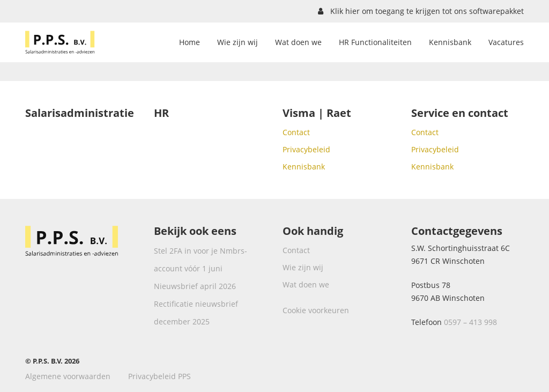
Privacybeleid (306, 149)
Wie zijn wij (238, 42)
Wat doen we (298, 42)
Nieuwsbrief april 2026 (195, 286)
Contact (296, 132)
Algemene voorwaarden (68, 376)
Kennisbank (450, 42)
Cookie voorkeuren (316, 310)
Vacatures (506, 42)
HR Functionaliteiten (375, 42)
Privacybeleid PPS (159, 376)
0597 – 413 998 (470, 322)
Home (190, 42)
